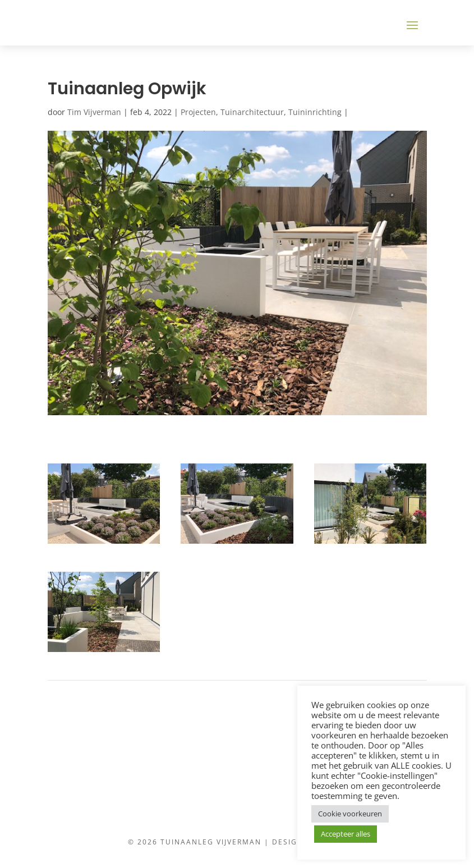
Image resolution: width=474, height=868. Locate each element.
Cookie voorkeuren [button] (350, 814)
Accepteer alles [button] (346, 834)
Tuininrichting (315, 112)
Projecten (198, 112)
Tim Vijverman (94, 112)
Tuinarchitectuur (252, 112)
